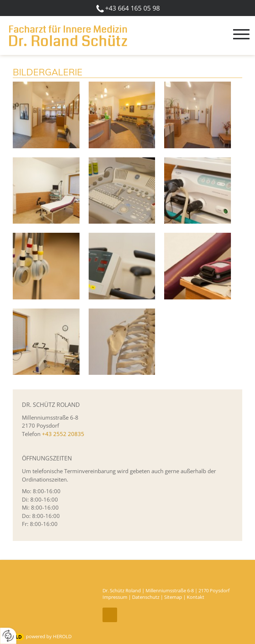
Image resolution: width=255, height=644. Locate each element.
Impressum (115, 597)
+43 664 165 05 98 (132, 8)
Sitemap (173, 597)
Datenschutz (146, 597)
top (110, 615)
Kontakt (196, 597)
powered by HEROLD (49, 636)
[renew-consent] (8, 636)
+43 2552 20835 (63, 434)
